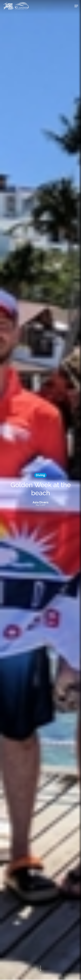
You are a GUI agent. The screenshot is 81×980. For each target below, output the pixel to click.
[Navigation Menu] (76, 6)
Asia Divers (40, 503)
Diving (40, 475)
